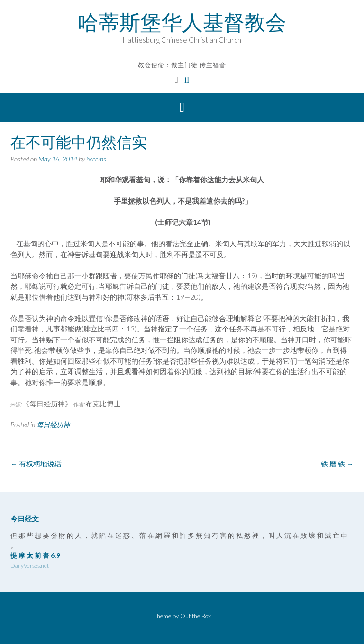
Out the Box (196, 616)
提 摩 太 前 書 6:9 (35, 555)
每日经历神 (53, 425)
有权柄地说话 (36, 464)
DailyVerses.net (30, 566)
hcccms (96, 159)
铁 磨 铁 (337, 464)
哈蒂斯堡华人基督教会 (182, 22)
